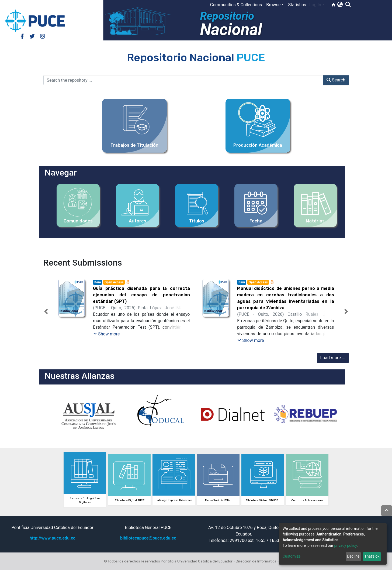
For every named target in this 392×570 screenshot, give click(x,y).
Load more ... (333, 358)
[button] (340, 5)
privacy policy (345, 545)
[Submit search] (348, 5)
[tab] (186, 339)
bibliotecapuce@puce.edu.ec (148, 538)
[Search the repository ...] (183, 80)
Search (336, 80)
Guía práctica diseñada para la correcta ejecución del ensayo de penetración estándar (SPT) (141, 295)
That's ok (372, 556)
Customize (292, 556)
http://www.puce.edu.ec (53, 538)
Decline (353, 556)
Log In (315, 5)
